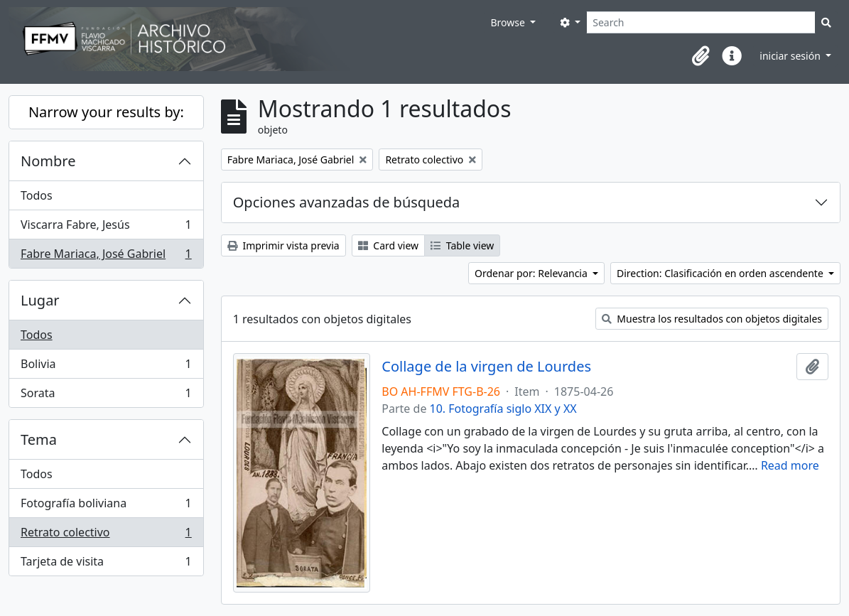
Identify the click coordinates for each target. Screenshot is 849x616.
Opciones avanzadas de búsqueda (347, 202)
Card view (388, 245)
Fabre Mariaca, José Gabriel (106, 256)
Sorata (106, 396)
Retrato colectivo (106, 535)
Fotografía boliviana (106, 506)
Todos (37, 195)
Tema (39, 439)
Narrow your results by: (106, 112)
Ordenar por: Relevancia (532, 273)
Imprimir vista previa (283, 245)
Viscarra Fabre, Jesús (106, 228)
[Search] (701, 22)
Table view (462, 245)
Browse (509, 22)
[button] (701, 56)
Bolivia (106, 367)
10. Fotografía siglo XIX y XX (503, 409)
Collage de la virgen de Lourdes (486, 367)
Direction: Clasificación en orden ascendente (721, 273)
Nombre (48, 161)
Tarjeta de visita (106, 564)
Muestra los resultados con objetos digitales (712, 319)
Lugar (40, 300)
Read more (790, 465)
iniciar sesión (791, 56)
